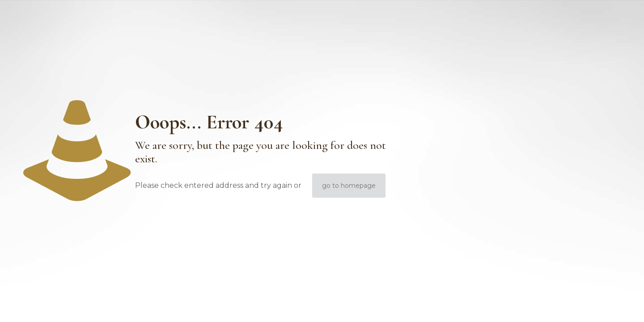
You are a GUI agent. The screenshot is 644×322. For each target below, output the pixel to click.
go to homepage (349, 186)
